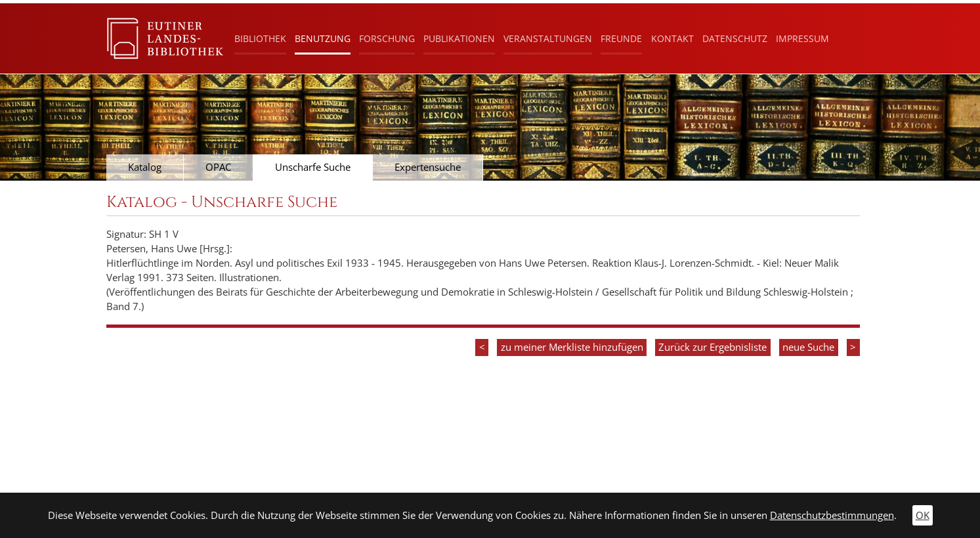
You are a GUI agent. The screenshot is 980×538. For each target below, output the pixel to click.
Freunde (621, 38)
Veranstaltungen (548, 38)
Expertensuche (428, 167)
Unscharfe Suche (313, 167)
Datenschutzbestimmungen (832, 515)
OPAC (218, 167)
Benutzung (323, 38)
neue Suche (808, 347)
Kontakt (672, 38)
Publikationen (459, 38)
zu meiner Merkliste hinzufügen (572, 347)
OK (923, 515)
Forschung (387, 38)
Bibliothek (260, 38)
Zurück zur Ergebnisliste (713, 347)
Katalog (145, 167)
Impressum (802, 38)
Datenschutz (735, 38)
